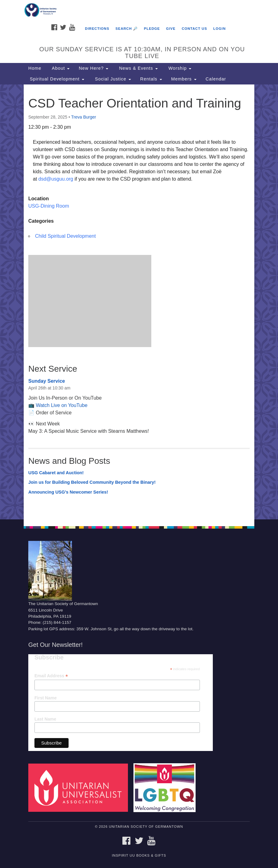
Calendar (216, 79)
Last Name (45, 719)
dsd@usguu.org (56, 179)
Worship (179, 68)
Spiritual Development (56, 79)
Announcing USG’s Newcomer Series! (68, 492)
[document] (139, 302)
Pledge (152, 29)
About (60, 68)
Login (220, 29)
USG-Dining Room (49, 206)
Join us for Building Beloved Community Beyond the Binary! (92, 482)
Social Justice (112, 79)
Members (184, 79)
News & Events (138, 68)
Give (171, 29)
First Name (46, 698)
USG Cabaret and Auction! (56, 473)
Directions (97, 29)
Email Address (51, 676)
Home (35, 68)
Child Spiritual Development (65, 236)
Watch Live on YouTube (62, 405)
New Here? (93, 68)
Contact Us (195, 29)
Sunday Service (47, 381)
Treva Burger (83, 117)
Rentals (151, 79)
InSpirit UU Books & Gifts (139, 855)
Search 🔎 (126, 29)
